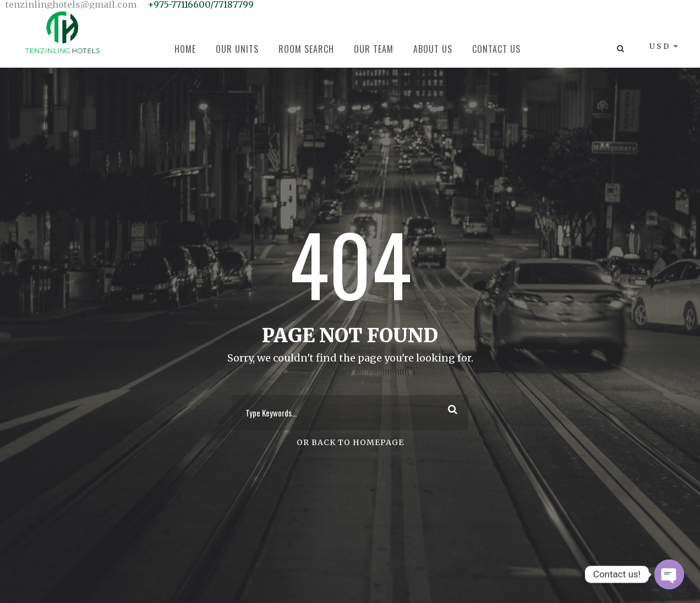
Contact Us (496, 49)
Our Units (237, 49)
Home (185, 49)
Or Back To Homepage (350, 442)
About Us (433, 49)
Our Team (374, 49)
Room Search (306, 49)
